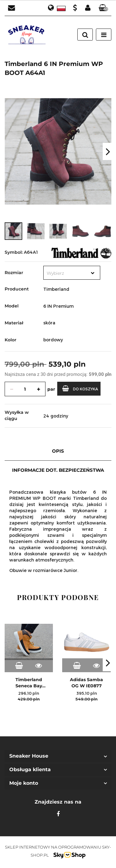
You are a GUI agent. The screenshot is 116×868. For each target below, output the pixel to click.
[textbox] (66, 273)
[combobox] (72, 273)
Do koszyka (80, 388)
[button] (103, 8)
